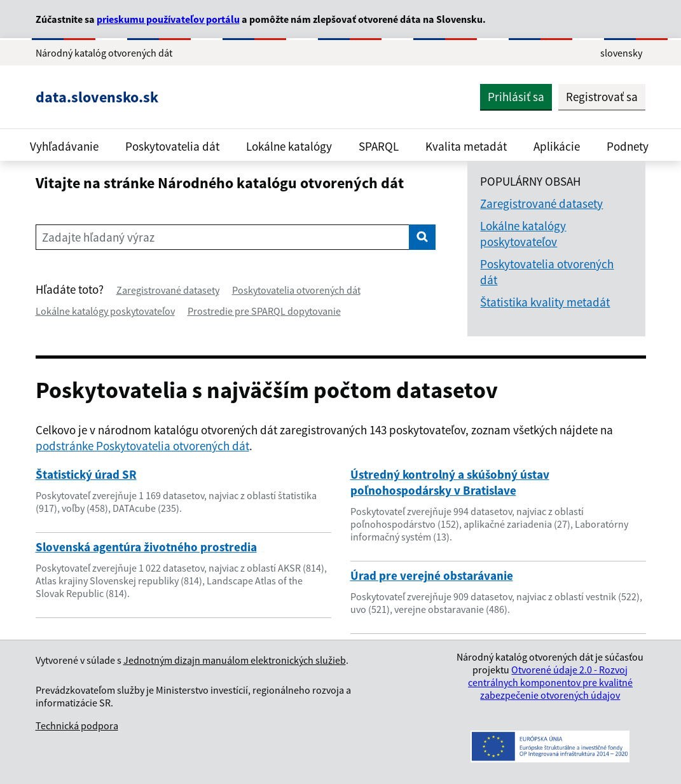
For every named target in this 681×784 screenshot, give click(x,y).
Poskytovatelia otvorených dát (296, 290)
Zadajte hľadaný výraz (98, 237)
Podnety (628, 146)
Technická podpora (77, 726)
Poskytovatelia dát (172, 146)
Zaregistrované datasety (168, 290)
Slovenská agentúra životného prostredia (146, 547)
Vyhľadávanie (64, 146)
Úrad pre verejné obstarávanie (432, 575)
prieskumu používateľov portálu (168, 19)
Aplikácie (557, 146)
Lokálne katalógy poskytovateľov (105, 311)
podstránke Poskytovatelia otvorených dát (142, 446)
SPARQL (379, 146)
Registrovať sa (602, 97)
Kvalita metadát (466, 146)
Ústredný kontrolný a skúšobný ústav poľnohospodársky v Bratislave (450, 482)
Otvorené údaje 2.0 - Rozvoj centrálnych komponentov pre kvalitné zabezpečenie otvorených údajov (550, 682)
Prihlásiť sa (516, 97)
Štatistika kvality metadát (545, 302)
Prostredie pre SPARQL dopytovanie (264, 311)
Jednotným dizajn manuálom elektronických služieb (235, 660)
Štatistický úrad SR (86, 474)
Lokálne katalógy (289, 146)
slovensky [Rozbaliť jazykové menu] (621, 53)
